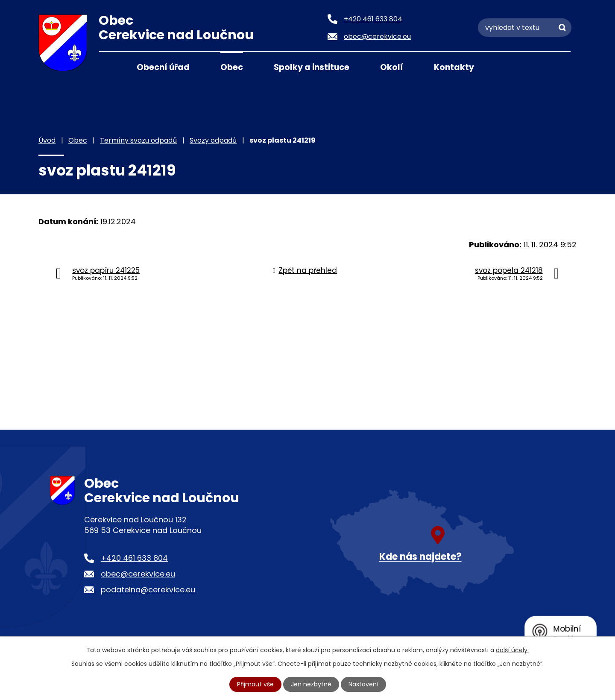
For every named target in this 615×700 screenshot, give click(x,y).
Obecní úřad (163, 67)
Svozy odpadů (213, 140)
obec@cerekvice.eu (138, 574)
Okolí (392, 67)
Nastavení (363, 684)
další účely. (512, 650)
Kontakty (454, 67)
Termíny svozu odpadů (138, 140)
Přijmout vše (255, 684)
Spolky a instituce (312, 67)
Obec (232, 67)
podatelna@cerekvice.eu (148, 590)
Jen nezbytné (311, 684)
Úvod (110, 67)
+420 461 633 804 (134, 558)
